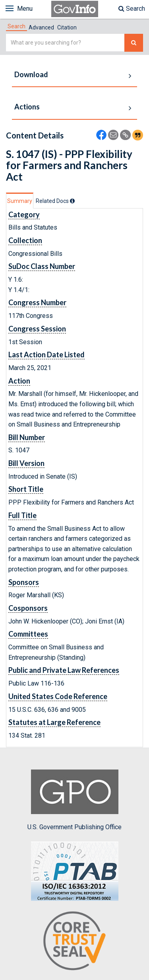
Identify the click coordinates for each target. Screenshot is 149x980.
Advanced (41, 27)
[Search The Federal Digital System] (134, 43)
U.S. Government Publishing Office (74, 800)
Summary (20, 201)
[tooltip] (72, 201)
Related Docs (55, 201)
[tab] (16, 26)
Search (132, 9)
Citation (67, 27)
